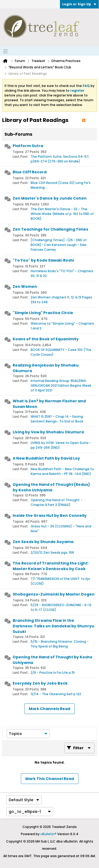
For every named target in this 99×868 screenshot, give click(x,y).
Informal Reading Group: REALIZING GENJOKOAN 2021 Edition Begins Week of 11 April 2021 (61, 385)
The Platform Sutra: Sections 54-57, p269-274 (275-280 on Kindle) (60, 159)
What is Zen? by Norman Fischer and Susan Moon (49, 404)
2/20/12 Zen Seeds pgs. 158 (52, 552)
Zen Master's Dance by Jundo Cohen (50, 198)
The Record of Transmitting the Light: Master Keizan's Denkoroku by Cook (51, 566)
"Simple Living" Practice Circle (43, 313)
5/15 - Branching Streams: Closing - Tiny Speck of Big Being (60, 644)
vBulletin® (48, 834)
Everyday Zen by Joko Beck (40, 683)
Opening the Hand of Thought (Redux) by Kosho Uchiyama (51, 487)
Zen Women (25, 287)
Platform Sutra (28, 146)
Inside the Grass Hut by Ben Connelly (50, 515)
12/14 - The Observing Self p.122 (56, 694)
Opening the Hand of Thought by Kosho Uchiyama (53, 660)
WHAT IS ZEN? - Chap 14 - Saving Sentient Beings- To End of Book (57, 419)
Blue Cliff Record (30, 172)
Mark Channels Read (49, 709)
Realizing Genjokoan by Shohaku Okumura (46, 368)
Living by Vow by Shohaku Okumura (48, 432)
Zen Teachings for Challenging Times (50, 229)
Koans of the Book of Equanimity (46, 339)
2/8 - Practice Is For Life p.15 (53, 673)
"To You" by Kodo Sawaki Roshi (43, 260)
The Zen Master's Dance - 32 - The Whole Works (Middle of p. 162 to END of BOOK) (62, 214)
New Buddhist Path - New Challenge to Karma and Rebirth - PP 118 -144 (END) (62, 471)
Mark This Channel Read (50, 779)
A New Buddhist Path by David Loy (46, 458)
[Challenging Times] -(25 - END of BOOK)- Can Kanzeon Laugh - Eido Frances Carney (59, 245)
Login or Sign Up (79, 4)
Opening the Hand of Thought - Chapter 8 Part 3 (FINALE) (56, 502)
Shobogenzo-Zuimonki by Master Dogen (54, 594)
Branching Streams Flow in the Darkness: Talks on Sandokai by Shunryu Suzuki (53, 626)
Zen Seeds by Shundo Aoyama (43, 542)
